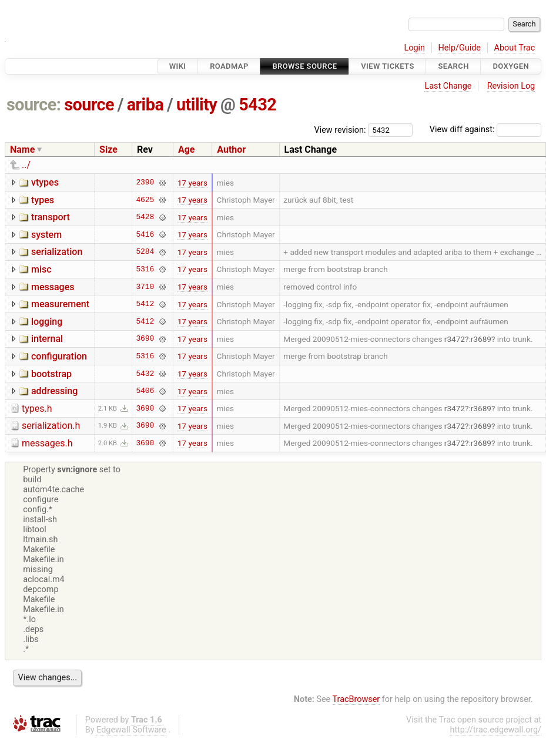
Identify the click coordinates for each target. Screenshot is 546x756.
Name (22, 149)
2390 (145, 183)
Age (187, 149)
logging (47, 322)
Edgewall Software (131, 730)
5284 (145, 252)
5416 (145, 234)
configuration (59, 356)
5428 (145, 217)
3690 (145, 339)
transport (51, 217)
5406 (145, 391)
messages (53, 287)
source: (34, 105)
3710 (145, 287)
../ (26, 165)
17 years (192, 183)
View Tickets (387, 66)
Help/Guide (460, 48)
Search (453, 66)
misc (41, 269)
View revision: (340, 130)
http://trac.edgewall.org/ (495, 730)
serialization (57, 252)
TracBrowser (356, 699)
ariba (145, 105)
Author (231, 149)
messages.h (47, 443)
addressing (54, 391)
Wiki (178, 66)
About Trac (515, 48)
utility (197, 105)
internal (47, 339)
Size (108, 149)
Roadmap (229, 66)
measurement (60, 304)
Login (414, 48)
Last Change (448, 86)
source (89, 105)
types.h (37, 409)
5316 (145, 269)
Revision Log (511, 86)
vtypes (45, 182)
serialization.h (51, 426)
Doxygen (511, 66)
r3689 (481, 339)
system (46, 235)
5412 (145, 304)
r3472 (455, 339)
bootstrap (51, 374)
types (43, 200)
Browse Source (304, 66)
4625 (145, 200)
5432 (257, 105)
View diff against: (485, 130)
